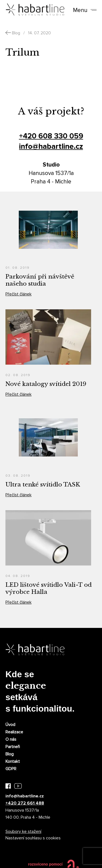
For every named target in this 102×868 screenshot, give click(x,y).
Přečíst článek (18, 294)
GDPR (11, 769)
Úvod (10, 725)
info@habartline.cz (51, 146)
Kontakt (13, 761)
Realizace (14, 732)
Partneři (13, 747)
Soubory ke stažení (23, 831)
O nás (11, 739)
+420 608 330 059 (51, 136)
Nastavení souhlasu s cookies (33, 838)
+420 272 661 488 (25, 803)
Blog (10, 754)
